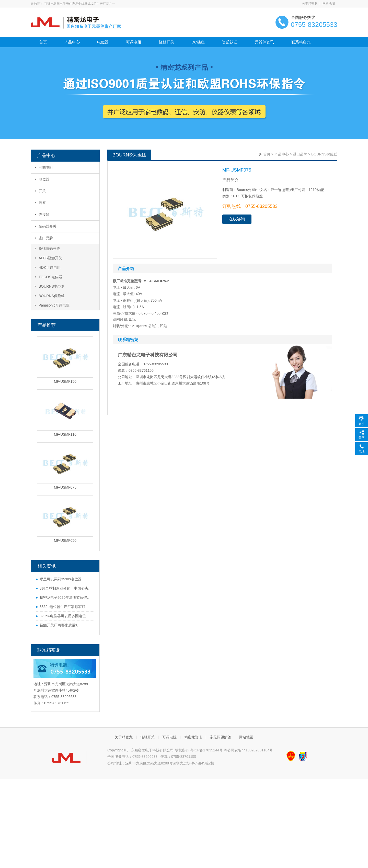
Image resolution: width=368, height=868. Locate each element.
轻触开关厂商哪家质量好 (59, 625)
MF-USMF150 (65, 381)
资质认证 (230, 42)
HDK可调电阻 (48, 267)
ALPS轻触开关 (48, 258)
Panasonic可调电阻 (52, 305)
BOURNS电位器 (50, 286)
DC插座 (198, 42)
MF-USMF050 (65, 540)
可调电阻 (134, 42)
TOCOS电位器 (48, 277)
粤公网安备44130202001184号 (248, 750)
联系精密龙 (301, 42)
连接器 (42, 215)
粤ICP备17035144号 (206, 750)
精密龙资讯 (193, 737)
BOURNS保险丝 (50, 296)
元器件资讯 (264, 42)
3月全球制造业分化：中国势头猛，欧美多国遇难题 (66, 588)
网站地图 (329, 4)
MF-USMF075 (65, 487)
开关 (40, 191)
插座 (40, 203)
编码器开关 (46, 226)
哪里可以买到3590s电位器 (61, 579)
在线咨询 (237, 219)
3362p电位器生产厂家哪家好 (62, 607)
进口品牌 (44, 238)
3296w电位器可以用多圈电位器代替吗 (66, 616)
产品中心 (72, 42)
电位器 (103, 42)
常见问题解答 (221, 737)
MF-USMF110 (65, 434)
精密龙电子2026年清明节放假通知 (66, 598)
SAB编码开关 (47, 249)
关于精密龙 (310, 4)
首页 (43, 42)
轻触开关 (166, 42)
